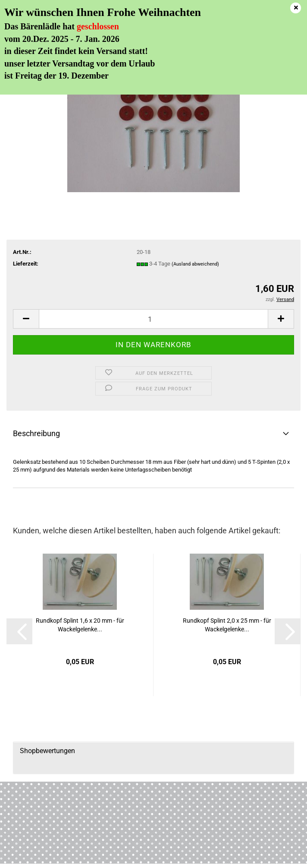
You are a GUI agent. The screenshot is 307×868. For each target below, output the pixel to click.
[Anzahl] (153, 319)
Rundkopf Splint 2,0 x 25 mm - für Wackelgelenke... (227, 625)
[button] (26, 319)
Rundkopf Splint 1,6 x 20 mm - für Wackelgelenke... (80, 625)
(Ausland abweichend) (195, 264)
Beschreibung (36, 433)
